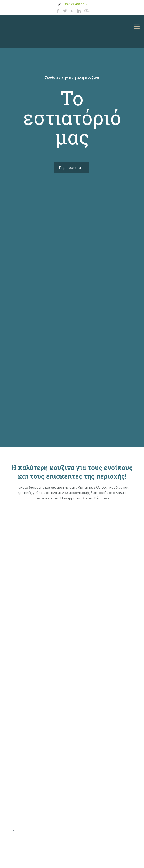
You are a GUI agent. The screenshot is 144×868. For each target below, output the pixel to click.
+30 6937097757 (75, 4)
